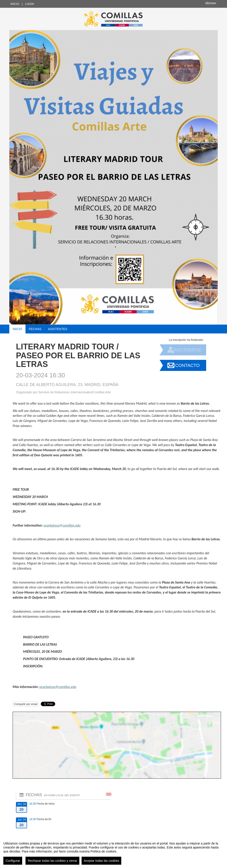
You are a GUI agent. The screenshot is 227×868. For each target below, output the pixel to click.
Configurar (13, 861)
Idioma (211, 3)
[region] (113, 851)
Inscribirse (187, 350)
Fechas (35, 329)
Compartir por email (26, 704)
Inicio (15, 4)
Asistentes (58, 329)
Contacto (187, 365)
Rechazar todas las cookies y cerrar (52, 861)
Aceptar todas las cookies (102, 861)
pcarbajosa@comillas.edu (62, 525)
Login (29, 4)
